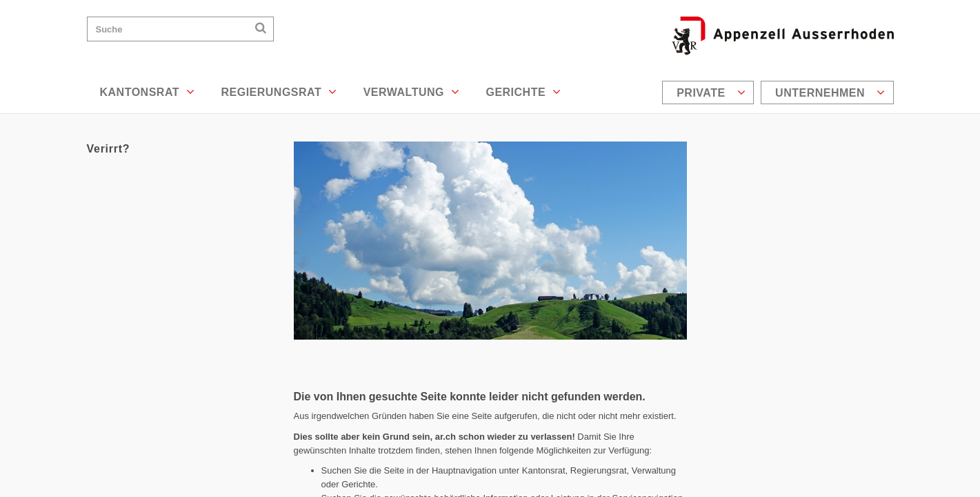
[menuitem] (710, 92)
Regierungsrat (279, 92)
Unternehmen (830, 92)
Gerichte (523, 92)
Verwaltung (412, 92)
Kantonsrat (148, 92)
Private (711, 92)
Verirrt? (109, 149)
